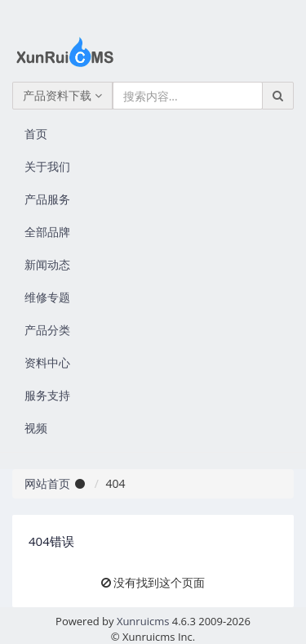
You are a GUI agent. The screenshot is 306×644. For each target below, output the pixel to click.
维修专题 (47, 297)
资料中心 (47, 362)
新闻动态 (47, 264)
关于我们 (47, 166)
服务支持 (47, 395)
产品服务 (47, 199)
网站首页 (47, 483)
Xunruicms (143, 621)
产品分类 (47, 330)
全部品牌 (47, 232)
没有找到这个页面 (159, 582)
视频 (36, 428)
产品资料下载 (62, 95)
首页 (36, 134)
